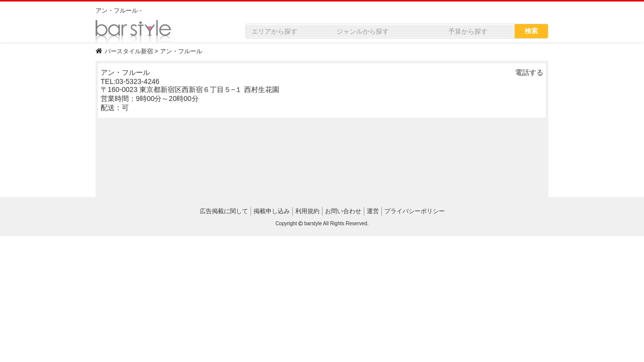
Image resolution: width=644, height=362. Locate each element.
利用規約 (307, 211)
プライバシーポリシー (415, 211)
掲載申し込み (272, 211)
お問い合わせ (343, 211)
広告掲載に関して (224, 211)
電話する (529, 72)
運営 (373, 211)
